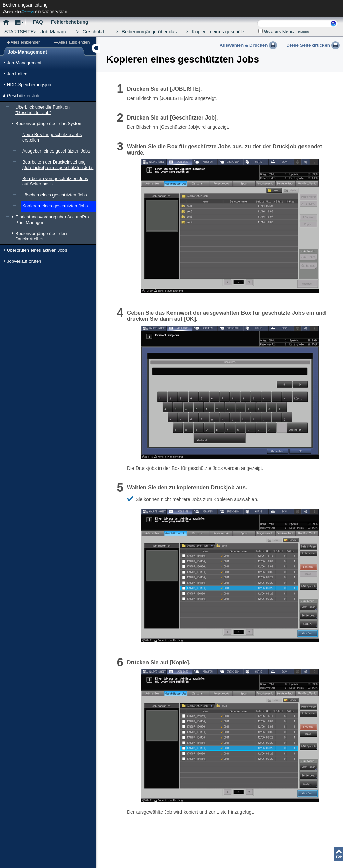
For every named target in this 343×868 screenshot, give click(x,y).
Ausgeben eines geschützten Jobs (56, 151)
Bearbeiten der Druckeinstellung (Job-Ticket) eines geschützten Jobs (58, 165)
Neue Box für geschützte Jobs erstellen (52, 137)
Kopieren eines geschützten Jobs (55, 206)
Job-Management (59, 32)
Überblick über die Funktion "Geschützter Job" (43, 110)
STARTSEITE (19, 32)
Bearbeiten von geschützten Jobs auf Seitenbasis (55, 181)
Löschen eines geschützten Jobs (55, 195)
